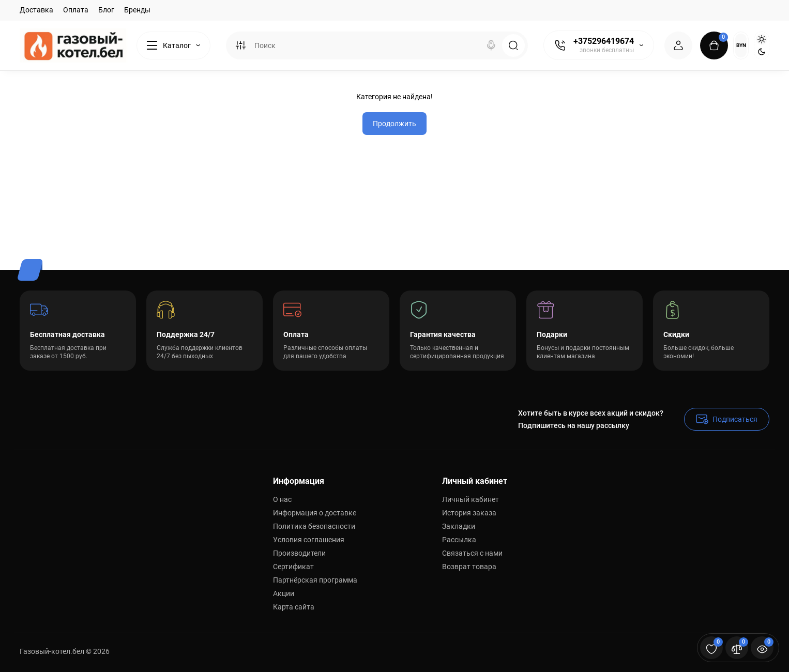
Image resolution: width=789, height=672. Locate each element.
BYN (741, 45)
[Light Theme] (762, 39)
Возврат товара (469, 567)
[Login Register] (678, 45)
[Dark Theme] (762, 52)
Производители (299, 553)
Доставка (36, 10)
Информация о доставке (315, 513)
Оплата (76, 10)
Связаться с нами (472, 553)
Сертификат (293, 567)
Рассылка (459, 540)
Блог (106, 10)
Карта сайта (294, 607)
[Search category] (240, 45)
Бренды (137, 10)
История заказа (469, 513)
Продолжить (394, 124)
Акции (284, 593)
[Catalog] (173, 45)
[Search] (491, 45)
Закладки (459, 526)
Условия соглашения (309, 540)
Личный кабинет (471, 499)
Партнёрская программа (315, 580)
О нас (282, 499)
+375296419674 (604, 41)
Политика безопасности (314, 526)
